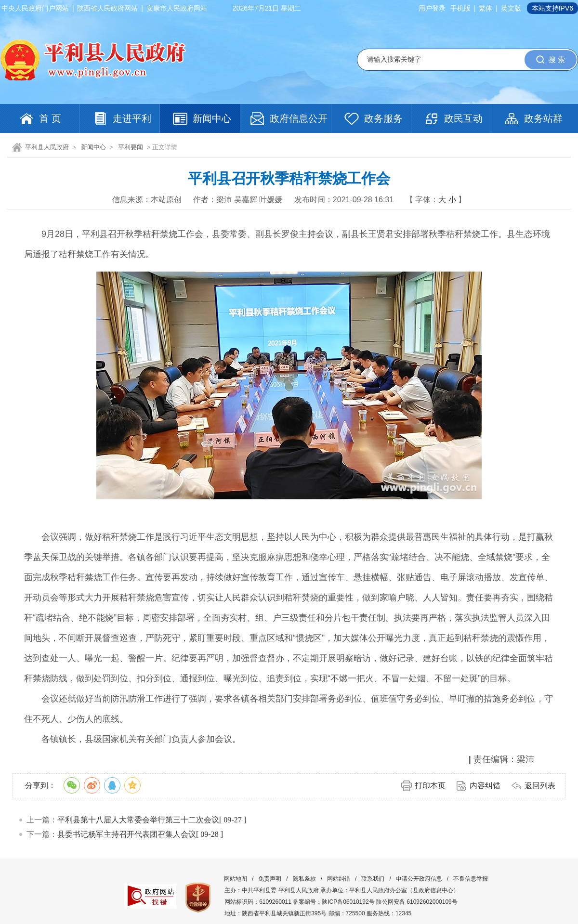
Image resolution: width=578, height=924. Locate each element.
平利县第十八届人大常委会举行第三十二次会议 (138, 820)
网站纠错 (339, 879)
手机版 (460, 8)
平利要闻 (131, 147)
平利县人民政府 (47, 147)
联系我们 (373, 879)
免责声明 (270, 879)
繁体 (486, 8)
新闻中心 (93, 147)
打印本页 (430, 786)
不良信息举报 (471, 879)
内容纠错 (485, 786)
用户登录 (432, 8)
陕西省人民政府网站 (107, 8)
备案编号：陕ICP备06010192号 (334, 902)
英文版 (511, 8)
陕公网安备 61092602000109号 (417, 902)
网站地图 (236, 879)
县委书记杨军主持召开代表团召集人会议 (127, 834)
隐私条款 (304, 879)
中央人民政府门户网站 (35, 8)
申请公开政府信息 (419, 879)
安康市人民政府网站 (177, 8)
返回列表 (540, 786)
